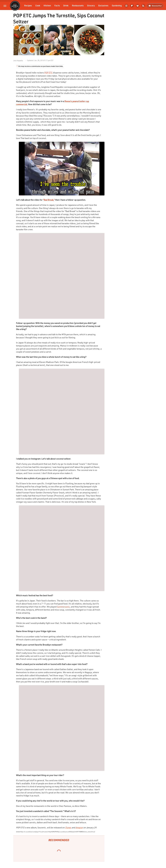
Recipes (28, 5)
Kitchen (47, 5)
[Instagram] (126, 6)
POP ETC (48, 73)
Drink (66, 5)
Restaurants (78, 5)
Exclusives (103, 5)
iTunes (68, 828)
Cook (38, 5)
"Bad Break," (49, 200)
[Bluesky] (138, 6)
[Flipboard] (132, 6)
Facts (57, 5)
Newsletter (155, 6)
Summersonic (63, 607)
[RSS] (143, 6)
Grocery (91, 5)
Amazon (79, 828)
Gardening (117, 5)
